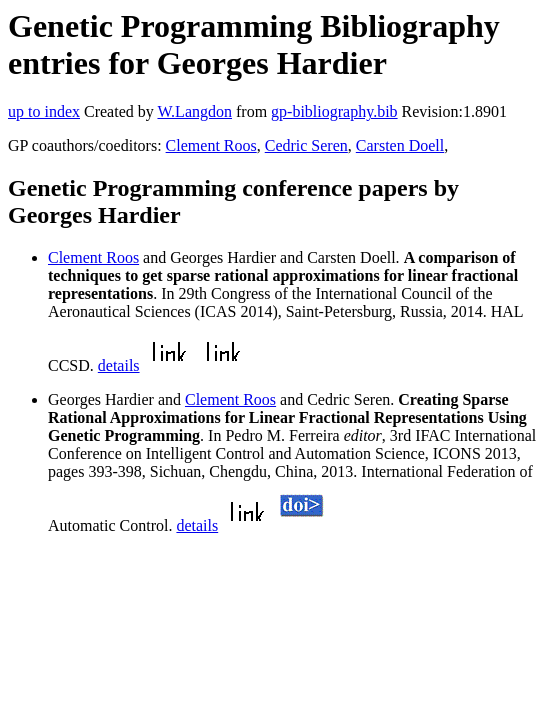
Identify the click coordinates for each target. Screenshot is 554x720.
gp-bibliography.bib (334, 111)
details (119, 365)
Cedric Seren (306, 145)
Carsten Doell (400, 145)
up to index (44, 111)
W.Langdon (194, 111)
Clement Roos (211, 145)
